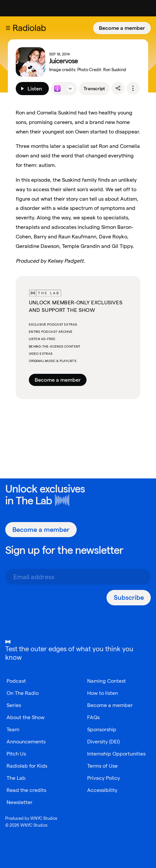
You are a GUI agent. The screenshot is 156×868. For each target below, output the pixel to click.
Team (13, 729)
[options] (133, 88)
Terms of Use (102, 766)
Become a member (122, 28)
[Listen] (32, 89)
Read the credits (26, 790)
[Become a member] (122, 28)
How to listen (103, 693)
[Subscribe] (129, 598)
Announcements (26, 742)
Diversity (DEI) (103, 742)
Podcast (16, 681)
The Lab (34, 501)
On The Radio (23, 693)
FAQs (93, 717)
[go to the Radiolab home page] (31, 28)
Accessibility (102, 790)
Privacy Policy (104, 778)
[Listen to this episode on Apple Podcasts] (57, 89)
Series (14, 705)
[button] (8, 28)
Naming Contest (107, 681)
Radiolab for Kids (27, 766)
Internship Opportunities (116, 754)
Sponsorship (102, 729)
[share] (118, 88)
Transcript (94, 89)
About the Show (26, 717)
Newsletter (19, 802)
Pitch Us (16, 754)
